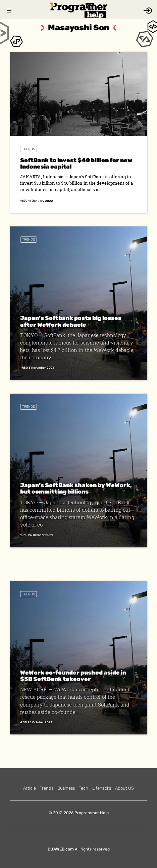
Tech (84, 788)
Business (66, 788)
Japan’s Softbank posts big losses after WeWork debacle (71, 321)
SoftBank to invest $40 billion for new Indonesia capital (76, 163)
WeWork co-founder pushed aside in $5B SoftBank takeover (73, 676)
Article (30, 788)
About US (124, 788)
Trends (29, 149)
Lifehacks (102, 788)
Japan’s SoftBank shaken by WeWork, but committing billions (76, 488)
